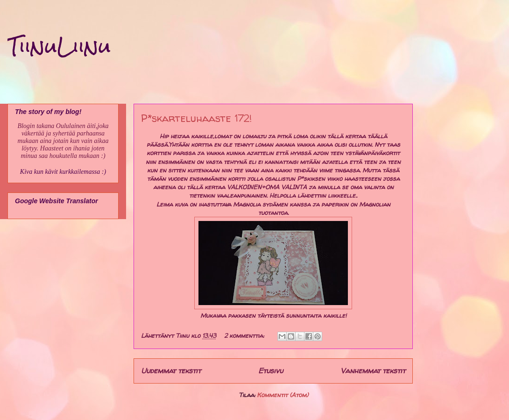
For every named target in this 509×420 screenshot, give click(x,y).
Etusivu (271, 371)
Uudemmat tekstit (171, 371)
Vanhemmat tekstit (373, 371)
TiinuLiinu (59, 46)
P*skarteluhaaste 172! (196, 118)
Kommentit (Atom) (283, 395)
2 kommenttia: (245, 335)
